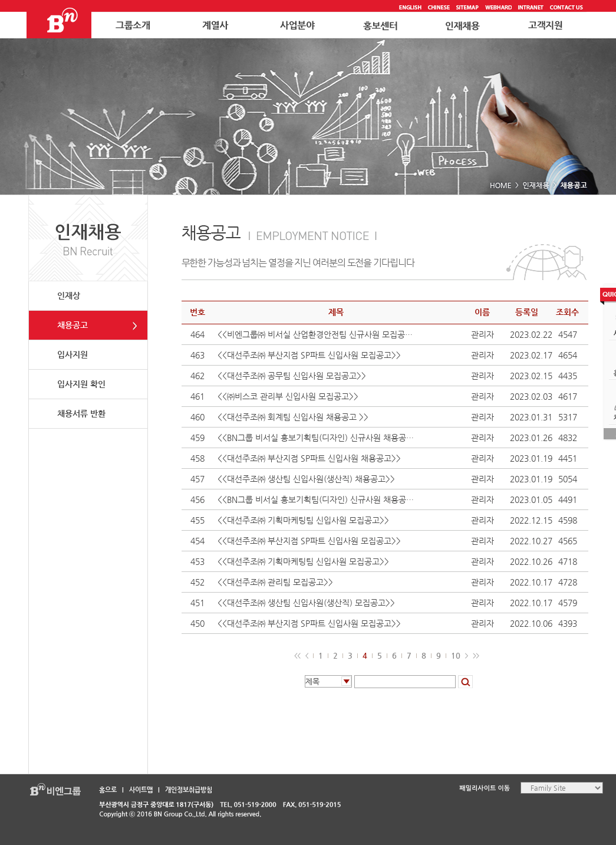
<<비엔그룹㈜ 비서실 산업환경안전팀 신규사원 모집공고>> (318, 334)
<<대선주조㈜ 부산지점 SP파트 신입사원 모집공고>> (309, 355)
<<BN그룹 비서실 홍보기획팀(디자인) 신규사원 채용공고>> (318, 438)
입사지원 (73, 354)
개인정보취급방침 (189, 790)
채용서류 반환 (81, 413)
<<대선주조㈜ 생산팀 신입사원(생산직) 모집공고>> (306, 603)
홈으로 (108, 790)
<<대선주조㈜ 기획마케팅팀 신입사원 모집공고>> (307, 520)
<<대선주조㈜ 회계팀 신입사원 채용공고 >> (293, 417)
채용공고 (73, 325)
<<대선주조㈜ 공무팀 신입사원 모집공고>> (292, 376)
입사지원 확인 (81, 384)
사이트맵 (141, 790)
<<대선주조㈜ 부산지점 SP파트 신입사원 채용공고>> (309, 458)
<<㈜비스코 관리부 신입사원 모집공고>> (288, 396)
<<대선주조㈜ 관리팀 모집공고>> (275, 582)
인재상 (69, 295)
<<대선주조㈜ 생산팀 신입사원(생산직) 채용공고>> (306, 479)
